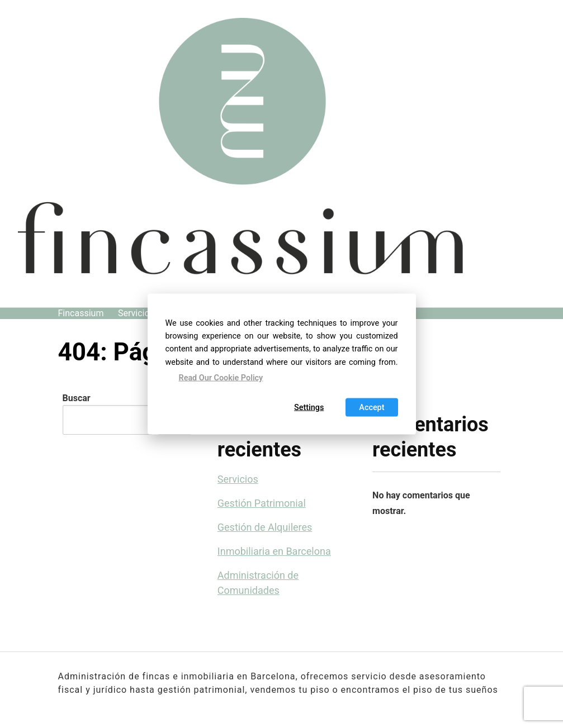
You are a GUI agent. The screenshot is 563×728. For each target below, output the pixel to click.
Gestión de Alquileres (265, 527)
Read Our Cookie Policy (221, 377)
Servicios (136, 313)
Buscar (77, 398)
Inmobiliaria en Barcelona (274, 551)
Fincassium (81, 313)
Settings (309, 408)
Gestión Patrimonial (262, 503)
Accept (372, 408)
